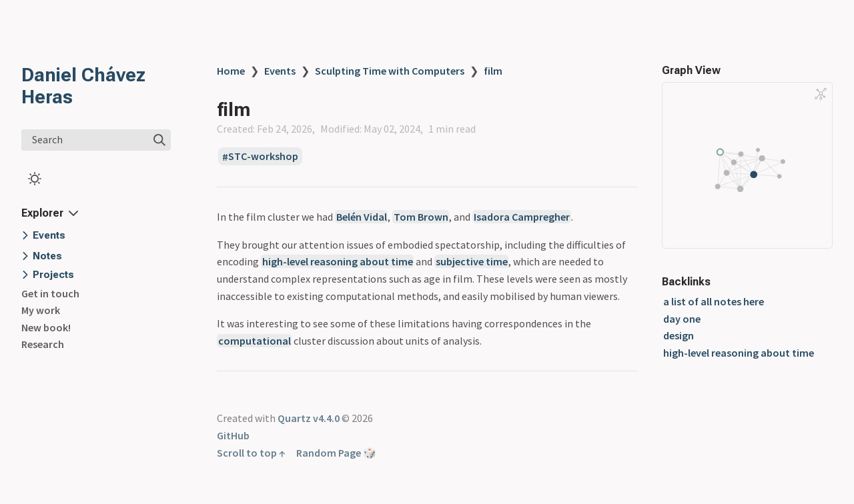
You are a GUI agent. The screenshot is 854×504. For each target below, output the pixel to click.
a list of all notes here (714, 301)
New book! (46, 327)
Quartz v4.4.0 (309, 418)
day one (682, 319)
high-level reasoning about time (338, 261)
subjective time (472, 261)
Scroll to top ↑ (251, 453)
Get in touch (50, 293)
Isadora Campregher (522, 217)
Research (43, 344)
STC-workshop (263, 157)
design (679, 335)
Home (231, 71)
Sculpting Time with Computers (390, 71)
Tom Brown (421, 217)
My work (41, 310)
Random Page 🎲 (336, 453)
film (493, 71)
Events (280, 71)
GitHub (233, 435)
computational (255, 341)
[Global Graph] (821, 94)
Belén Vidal (362, 217)
